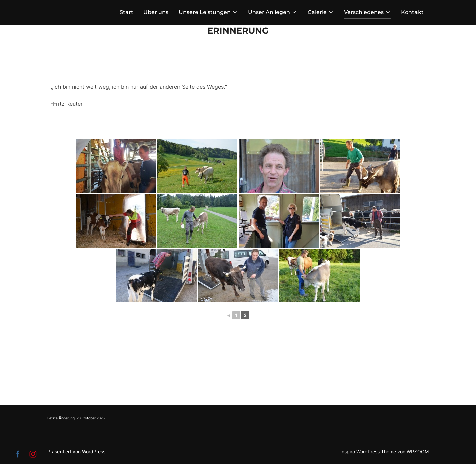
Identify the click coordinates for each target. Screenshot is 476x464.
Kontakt (412, 12)
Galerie (321, 12)
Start (127, 12)
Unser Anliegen (273, 12)
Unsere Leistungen (208, 12)
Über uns (156, 12)
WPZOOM (418, 451)
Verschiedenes (368, 12)
